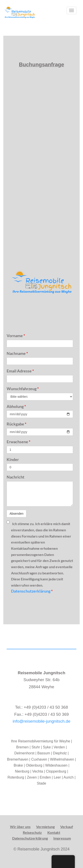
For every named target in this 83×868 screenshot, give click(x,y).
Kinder (13, 459)
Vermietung (45, 827)
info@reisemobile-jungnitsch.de (41, 721)
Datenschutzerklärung (31, 591)
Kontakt (54, 832)
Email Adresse (20, 371)
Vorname (16, 336)
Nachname (17, 353)
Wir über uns (20, 827)
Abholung (16, 406)
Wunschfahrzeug (23, 389)
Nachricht (15, 477)
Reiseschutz (32, 832)
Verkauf (67, 827)
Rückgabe (16, 424)
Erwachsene (18, 442)
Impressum (62, 838)
